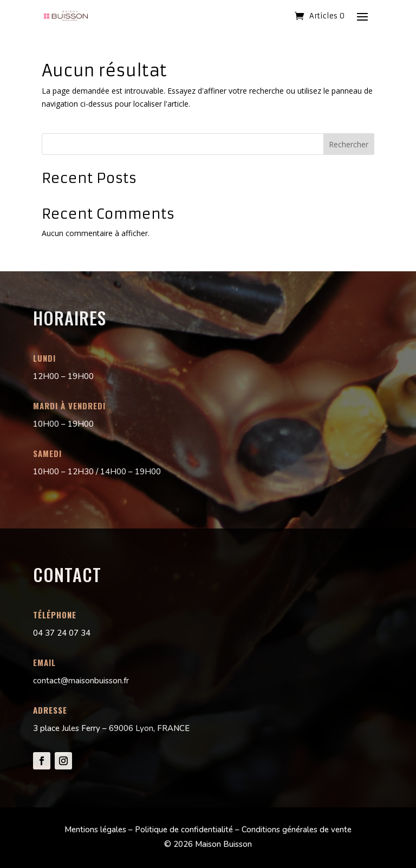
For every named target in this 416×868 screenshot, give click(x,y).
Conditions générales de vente (297, 830)
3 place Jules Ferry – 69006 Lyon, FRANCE (111, 728)
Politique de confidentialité (184, 830)
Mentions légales (95, 830)
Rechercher (349, 144)
